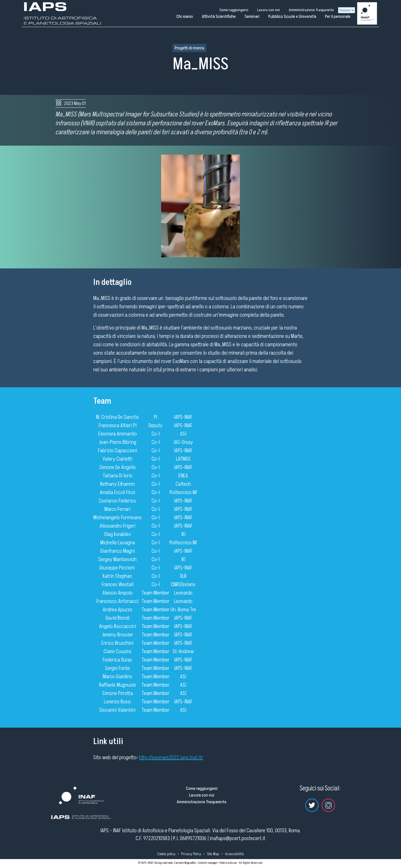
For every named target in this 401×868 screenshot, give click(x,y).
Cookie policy (166, 854)
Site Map (213, 854)
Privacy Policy (191, 854)
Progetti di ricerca (189, 48)
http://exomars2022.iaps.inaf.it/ (171, 758)
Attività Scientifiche (219, 16)
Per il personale (338, 16)
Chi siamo (185, 16)
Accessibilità (234, 854)
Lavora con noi (268, 10)
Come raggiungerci (234, 10)
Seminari (252, 16)
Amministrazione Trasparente (311, 10)
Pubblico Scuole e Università (292, 16)
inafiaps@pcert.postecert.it (238, 838)
